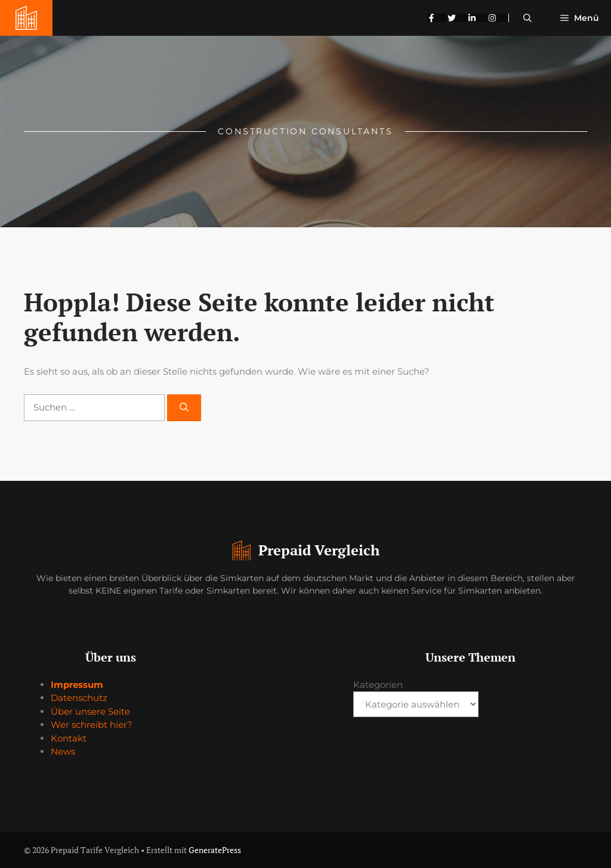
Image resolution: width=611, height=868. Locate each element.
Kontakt (69, 738)
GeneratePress (215, 850)
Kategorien (378, 685)
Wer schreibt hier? (92, 725)
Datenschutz (79, 698)
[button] (527, 18)
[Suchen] (184, 408)
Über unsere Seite (90, 711)
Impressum (77, 685)
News (63, 751)
